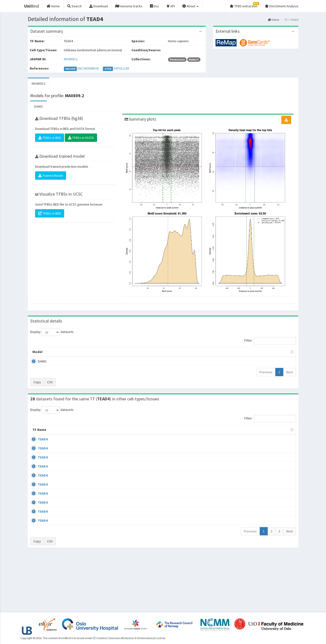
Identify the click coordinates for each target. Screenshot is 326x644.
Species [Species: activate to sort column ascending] (231, 435)
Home (273, 20)
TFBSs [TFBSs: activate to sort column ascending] (171, 352)
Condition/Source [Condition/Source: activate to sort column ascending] (116, 435)
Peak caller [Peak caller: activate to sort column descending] (66, 352)
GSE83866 (255, 444)
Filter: (270, 341)
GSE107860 (256, 529)
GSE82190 (255, 486)
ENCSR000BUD (258, 458)
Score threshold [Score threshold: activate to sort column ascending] (204, 352)
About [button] (190, 6)
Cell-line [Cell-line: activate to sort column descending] (60, 435)
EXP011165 (121, 68)
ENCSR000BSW (88, 68)
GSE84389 (255, 472)
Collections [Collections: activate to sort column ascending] (202, 435)
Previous (266, 372)
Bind (32, 6)
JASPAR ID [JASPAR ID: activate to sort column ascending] (281, 432)
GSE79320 (255, 543)
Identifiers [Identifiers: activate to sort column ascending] (257, 435)
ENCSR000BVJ (258, 571)
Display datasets (52, 332)
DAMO (39, 106)
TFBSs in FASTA (81, 138)
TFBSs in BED (50, 138)
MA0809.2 (71, 59)
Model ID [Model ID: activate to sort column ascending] (98, 352)
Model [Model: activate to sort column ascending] (37, 352)
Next (290, 372)
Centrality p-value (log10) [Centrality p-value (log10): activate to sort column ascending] (256, 352)
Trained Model (51, 176)
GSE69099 (255, 515)
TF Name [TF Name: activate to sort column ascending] (37, 432)
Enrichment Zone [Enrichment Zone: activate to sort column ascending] (134, 352)
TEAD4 (37, 444)
